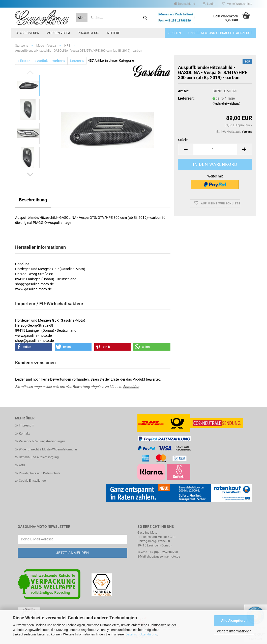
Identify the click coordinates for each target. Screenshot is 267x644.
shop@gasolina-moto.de (163, 557)
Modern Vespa (58, 33)
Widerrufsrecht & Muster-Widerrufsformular (48, 449)
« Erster (24, 61)
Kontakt (24, 434)
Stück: (183, 140)
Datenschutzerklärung (141, 634)
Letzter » (77, 61)
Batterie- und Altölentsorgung (39, 457)
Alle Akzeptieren (234, 621)
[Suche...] (82, 18)
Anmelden (131, 387)
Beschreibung (33, 200)
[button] (185, 4)
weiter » (59, 61)
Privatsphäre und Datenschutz (40, 473)
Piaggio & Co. (88, 33)
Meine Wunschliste (237, 4)
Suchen (175, 33)
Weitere (113, 33)
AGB (22, 465)
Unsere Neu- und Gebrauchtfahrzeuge (220, 33)
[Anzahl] (215, 149)
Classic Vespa (27, 33)
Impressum (27, 425)
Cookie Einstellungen (33, 481)
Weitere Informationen (234, 631)
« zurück (41, 61)
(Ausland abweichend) (226, 104)
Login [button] (209, 4)
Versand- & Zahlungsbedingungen (42, 441)
